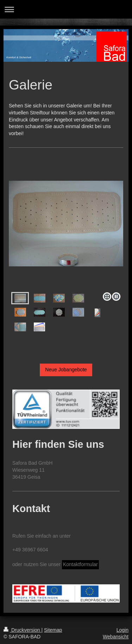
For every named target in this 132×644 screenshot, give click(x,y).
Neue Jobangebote (66, 370)
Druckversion (22, 630)
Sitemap (53, 630)
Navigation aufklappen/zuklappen (66, 9)
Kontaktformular (80, 564)
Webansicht (116, 637)
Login (122, 630)
